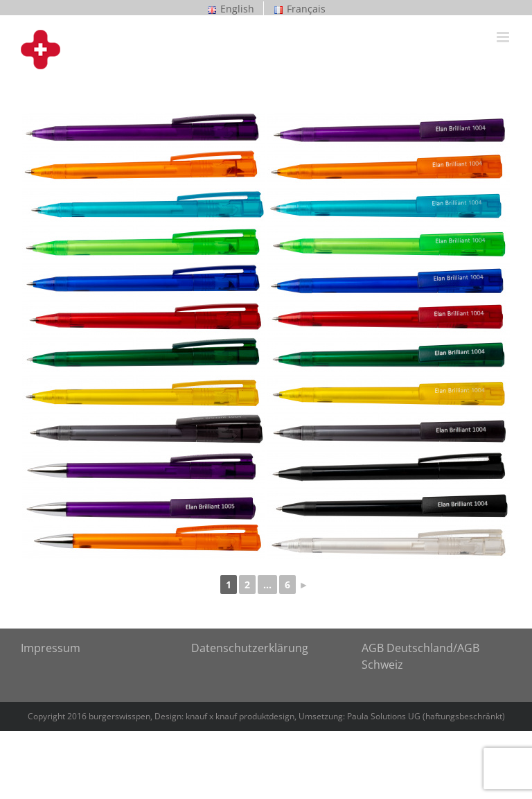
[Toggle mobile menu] (504, 37)
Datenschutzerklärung (250, 648)
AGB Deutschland (407, 648)
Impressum (51, 648)
